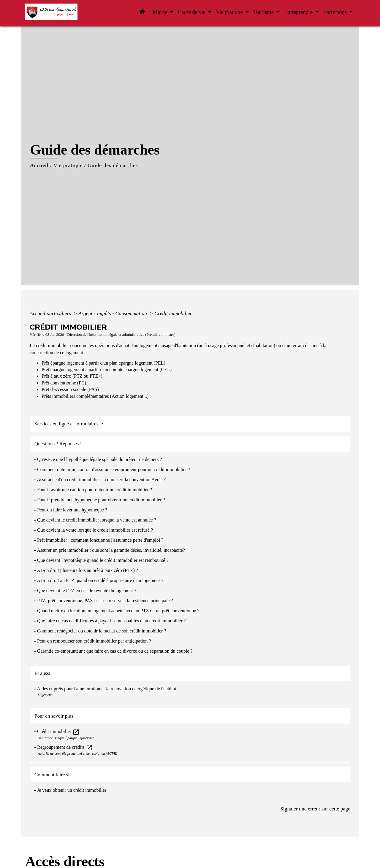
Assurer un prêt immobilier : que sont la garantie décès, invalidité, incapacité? (111, 550)
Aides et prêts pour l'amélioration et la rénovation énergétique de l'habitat (106, 689)
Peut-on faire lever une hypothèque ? (72, 510)
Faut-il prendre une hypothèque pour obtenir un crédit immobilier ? (101, 500)
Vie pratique (68, 165)
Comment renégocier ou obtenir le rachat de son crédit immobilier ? (102, 631)
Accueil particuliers (51, 313)
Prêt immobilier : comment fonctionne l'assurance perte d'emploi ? (100, 540)
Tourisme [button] (264, 12)
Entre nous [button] (336, 12)
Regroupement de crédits (65, 747)
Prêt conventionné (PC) (64, 383)
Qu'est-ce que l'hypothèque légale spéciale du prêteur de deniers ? (99, 459)
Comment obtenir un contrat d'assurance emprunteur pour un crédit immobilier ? (114, 469)
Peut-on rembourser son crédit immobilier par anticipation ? (94, 641)
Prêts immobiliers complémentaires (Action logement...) (95, 396)
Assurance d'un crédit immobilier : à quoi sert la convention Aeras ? (101, 480)
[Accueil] (62, 13)
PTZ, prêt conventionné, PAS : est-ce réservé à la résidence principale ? (105, 601)
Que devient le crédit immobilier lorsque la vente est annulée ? (97, 520)
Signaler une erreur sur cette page (315, 809)
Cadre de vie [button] (192, 12)
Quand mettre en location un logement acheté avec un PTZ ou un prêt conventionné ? (118, 611)
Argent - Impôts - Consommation (113, 313)
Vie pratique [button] (230, 12)
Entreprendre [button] (299, 12)
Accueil (39, 165)
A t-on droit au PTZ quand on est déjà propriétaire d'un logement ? (100, 580)
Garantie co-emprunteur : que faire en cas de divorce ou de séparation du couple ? (115, 651)
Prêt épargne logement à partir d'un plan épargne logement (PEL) (103, 363)
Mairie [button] (161, 12)
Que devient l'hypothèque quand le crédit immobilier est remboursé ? (103, 560)
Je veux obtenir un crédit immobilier (72, 790)
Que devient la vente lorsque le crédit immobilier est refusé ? (95, 530)
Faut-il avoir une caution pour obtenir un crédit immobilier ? (95, 490)
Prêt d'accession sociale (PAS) (70, 389)
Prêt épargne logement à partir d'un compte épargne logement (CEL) (107, 369)
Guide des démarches (113, 165)
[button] (142, 13)
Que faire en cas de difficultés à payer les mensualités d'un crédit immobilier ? (111, 621)
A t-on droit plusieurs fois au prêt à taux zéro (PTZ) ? (87, 570)
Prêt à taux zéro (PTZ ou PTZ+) (72, 376)
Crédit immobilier (173, 313)
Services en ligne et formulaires (67, 424)
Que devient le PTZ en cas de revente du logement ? (87, 590)
